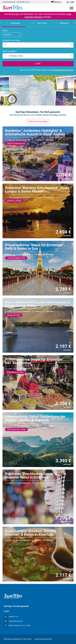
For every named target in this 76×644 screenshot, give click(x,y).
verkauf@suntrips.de (16, 621)
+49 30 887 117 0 (23, 2)
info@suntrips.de (9, 2)
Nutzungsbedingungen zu (64, 70)
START (38, 64)
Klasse (5, 31)
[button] (1, 23)
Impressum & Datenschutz (43, 639)
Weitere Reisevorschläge (38, 121)
